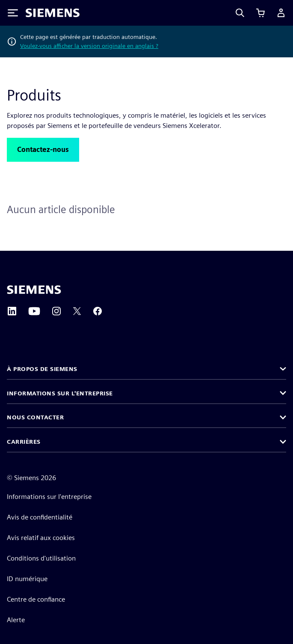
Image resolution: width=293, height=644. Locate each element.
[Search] (240, 13)
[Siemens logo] (53, 13)
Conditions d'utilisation (41, 558)
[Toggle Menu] (13, 13)
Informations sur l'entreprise (49, 497)
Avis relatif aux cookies (41, 538)
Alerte (16, 620)
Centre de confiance (36, 599)
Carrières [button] (24, 442)
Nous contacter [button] (35, 417)
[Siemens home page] (34, 290)
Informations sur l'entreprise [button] (60, 393)
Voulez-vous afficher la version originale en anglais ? (89, 46)
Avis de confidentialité (40, 517)
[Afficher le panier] (260, 13)
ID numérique (27, 579)
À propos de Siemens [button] (42, 369)
